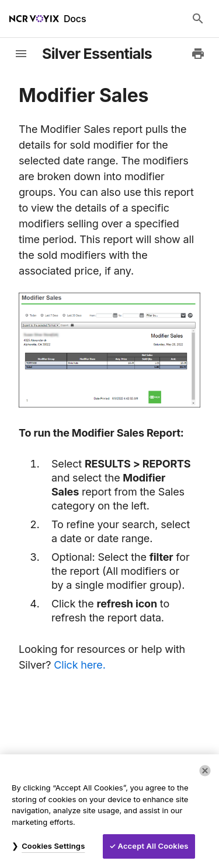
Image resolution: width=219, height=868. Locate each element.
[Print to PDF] (198, 54)
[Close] (205, 771)
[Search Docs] (198, 19)
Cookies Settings (53, 846)
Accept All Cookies (153, 846)
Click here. (79, 665)
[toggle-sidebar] (21, 54)
